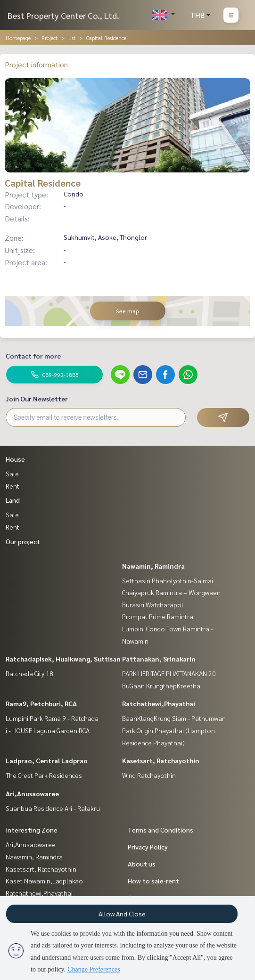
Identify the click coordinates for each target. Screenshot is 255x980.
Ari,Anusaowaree (32, 793)
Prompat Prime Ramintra (158, 616)
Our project (23, 541)
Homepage (18, 38)
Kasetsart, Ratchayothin (161, 760)
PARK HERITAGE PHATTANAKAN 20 (169, 673)
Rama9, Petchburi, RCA (41, 703)
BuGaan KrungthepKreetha (161, 686)
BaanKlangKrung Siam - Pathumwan (174, 718)
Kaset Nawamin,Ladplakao (44, 881)
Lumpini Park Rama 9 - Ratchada (52, 718)
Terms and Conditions (160, 830)
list (72, 38)
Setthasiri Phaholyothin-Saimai (168, 580)
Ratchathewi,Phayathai (159, 703)
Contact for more (33, 356)
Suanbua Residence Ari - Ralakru (53, 808)
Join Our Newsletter (37, 399)
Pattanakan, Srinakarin (159, 659)
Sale (12, 474)
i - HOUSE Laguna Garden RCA (48, 730)
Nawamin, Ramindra (153, 566)
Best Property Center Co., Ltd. (63, 15)
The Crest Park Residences (44, 775)
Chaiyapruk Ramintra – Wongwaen (171, 592)
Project (49, 38)
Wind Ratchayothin (149, 775)
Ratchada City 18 (29, 673)
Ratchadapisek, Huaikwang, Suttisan (63, 659)
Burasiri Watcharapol (153, 604)
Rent (12, 486)
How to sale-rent (153, 881)
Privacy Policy (148, 847)
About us (142, 864)
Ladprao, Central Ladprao (47, 760)
